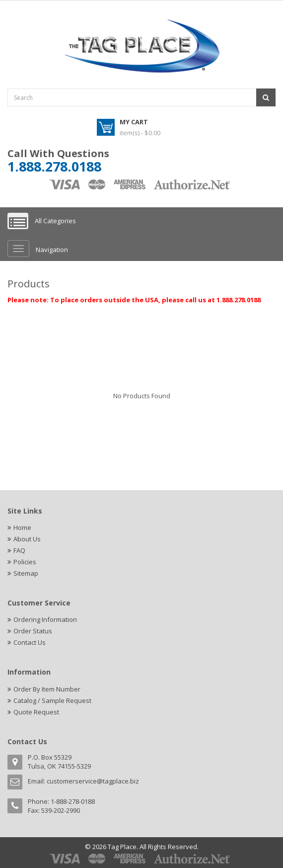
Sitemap (26, 573)
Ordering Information (45, 619)
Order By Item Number (47, 689)
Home (22, 527)
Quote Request (36, 712)
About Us (27, 539)
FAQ (19, 550)
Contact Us (30, 642)
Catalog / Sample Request (52, 700)
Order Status (33, 631)
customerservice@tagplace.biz (93, 781)
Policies (25, 562)
